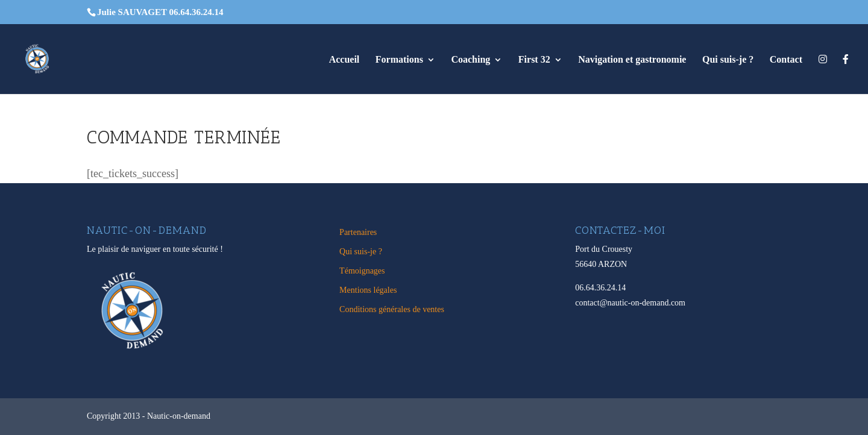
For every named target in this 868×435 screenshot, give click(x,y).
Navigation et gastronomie (632, 60)
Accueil (344, 60)
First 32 (534, 60)
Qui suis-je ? (728, 60)
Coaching (470, 60)
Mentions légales (368, 290)
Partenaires (358, 232)
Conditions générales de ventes (392, 309)
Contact (786, 60)
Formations (399, 60)
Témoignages (362, 271)
